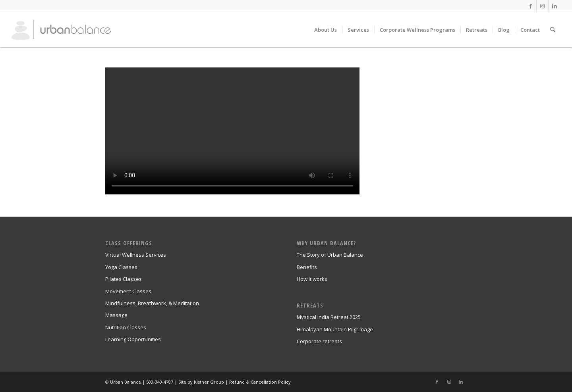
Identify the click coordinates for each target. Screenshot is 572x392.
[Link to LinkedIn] (555, 6)
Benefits (307, 267)
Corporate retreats (319, 341)
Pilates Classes (124, 279)
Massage (116, 315)
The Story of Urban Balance (330, 255)
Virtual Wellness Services (136, 255)
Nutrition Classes (126, 327)
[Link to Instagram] (542, 6)
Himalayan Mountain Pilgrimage (335, 329)
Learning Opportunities (133, 339)
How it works (312, 279)
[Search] (553, 30)
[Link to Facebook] (530, 6)
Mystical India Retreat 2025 (329, 317)
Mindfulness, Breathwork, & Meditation (152, 303)
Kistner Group (209, 382)
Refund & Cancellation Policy (260, 382)
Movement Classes (128, 291)
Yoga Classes (121, 267)
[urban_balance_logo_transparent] (61, 30)
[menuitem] (326, 30)
